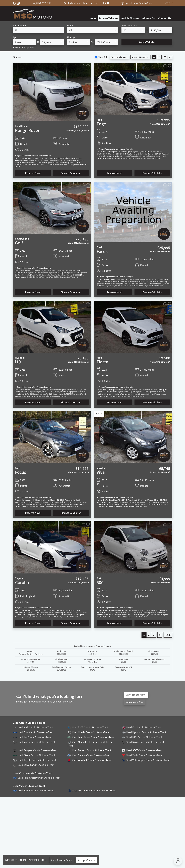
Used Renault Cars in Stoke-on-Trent (91, 750)
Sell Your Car (148, 18)
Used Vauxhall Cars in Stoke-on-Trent (92, 760)
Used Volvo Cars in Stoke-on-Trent (36, 765)
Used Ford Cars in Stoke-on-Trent (35, 732)
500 (100, 582)
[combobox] (38, 30)
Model (70, 25)
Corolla (22, 582)
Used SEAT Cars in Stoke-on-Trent (144, 750)
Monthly (132, 25)
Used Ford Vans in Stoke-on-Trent (36, 790)
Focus (102, 251)
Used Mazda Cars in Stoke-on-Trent (36, 742)
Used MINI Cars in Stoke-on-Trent (144, 737)
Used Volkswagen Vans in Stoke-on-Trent (94, 790)
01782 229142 (44, 3)
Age (15, 37)
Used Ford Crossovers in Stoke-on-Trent (39, 778)
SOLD (99, 414)
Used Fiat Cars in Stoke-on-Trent (144, 727)
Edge (101, 124)
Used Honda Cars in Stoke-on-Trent (91, 732)
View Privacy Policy (62, 860)
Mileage (71, 37)
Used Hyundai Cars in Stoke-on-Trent (146, 732)
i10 (18, 362)
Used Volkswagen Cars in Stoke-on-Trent (148, 760)
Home (93, 18)
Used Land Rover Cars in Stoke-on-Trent (93, 737)
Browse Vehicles (109, 18)
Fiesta (102, 362)
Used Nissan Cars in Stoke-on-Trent (145, 742)
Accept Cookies (87, 860)
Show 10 (140, 57)
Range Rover (27, 130)
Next (168, 635)
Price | (129, 25)
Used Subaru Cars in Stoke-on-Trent (91, 755)
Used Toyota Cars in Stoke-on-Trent (37, 760)
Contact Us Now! (136, 695)
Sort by (119, 57)
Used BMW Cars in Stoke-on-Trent (90, 727)
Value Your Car (134, 702)
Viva (101, 472)
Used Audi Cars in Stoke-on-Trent (35, 727)
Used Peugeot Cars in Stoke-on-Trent (38, 750)
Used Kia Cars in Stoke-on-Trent (35, 737)
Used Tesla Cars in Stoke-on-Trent (145, 755)
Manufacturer (19, 25)
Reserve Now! (33, 173)
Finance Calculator (71, 173)
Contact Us (165, 18)
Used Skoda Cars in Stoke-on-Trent (36, 755)
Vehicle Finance (130, 18)
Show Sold (103, 57)
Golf (19, 243)
